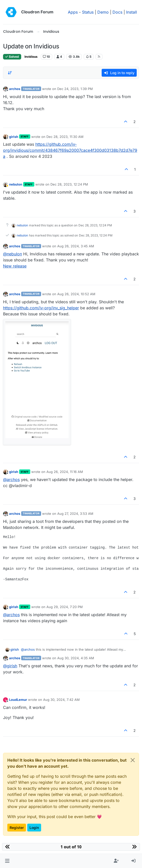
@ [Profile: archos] (11, 480)
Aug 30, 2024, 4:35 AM (76, 658)
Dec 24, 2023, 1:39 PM (75, 89)
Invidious (31, 57)
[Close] (133, 760)
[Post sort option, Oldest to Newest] (10, 73)
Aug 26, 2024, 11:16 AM (65, 472)
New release (15, 266)
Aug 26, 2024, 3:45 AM (76, 246)
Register (17, 828)
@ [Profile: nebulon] (12, 254)
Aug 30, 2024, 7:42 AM (61, 700)
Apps (73, 12)
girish (14, 137)
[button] (7, 861)
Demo (103, 12)
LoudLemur (18, 700)
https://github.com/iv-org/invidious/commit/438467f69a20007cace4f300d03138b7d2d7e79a (70, 150)
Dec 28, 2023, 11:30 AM (65, 137)
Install (132, 12)
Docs (117, 12)
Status (88, 12)
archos (15, 89)
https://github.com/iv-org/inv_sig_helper (41, 308)
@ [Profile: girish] (10, 666)
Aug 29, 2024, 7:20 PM (65, 607)
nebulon (16, 184)
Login (34, 828)
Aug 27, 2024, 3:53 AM (75, 514)
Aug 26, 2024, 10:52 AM (76, 294)
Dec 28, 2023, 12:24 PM (69, 184)
